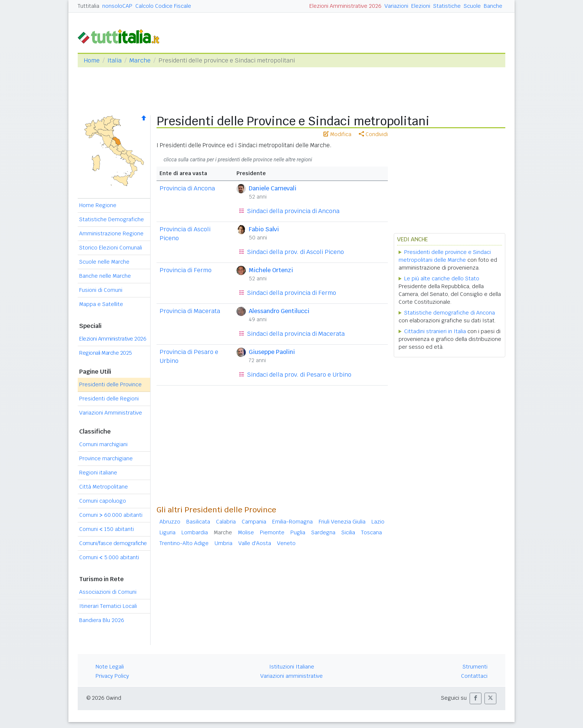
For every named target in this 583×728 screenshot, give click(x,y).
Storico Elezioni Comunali (111, 248)
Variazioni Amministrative (111, 413)
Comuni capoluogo (103, 501)
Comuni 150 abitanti (107, 529)
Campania (254, 522)
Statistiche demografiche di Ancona (450, 313)
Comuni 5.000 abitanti (109, 557)
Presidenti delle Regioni (109, 399)
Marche (140, 60)
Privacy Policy (112, 676)
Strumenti (475, 667)
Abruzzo (170, 522)
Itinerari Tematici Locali (108, 606)
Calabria (226, 522)
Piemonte (272, 532)
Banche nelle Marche (105, 276)
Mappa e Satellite (101, 304)
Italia (115, 60)
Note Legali (110, 667)
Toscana (371, 532)
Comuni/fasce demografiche (113, 543)
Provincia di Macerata (190, 311)
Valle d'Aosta (255, 543)
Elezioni (421, 6)
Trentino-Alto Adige (184, 543)
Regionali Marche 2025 (106, 353)
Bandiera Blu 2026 (102, 620)
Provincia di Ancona (187, 188)
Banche (493, 6)
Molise (246, 532)
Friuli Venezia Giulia (342, 522)
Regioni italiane (98, 473)
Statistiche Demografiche (112, 219)
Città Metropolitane (104, 487)
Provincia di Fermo (186, 270)
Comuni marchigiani (103, 444)
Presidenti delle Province (110, 384)
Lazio (378, 522)
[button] (476, 698)
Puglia (298, 532)
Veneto (286, 543)
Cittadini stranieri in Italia (435, 331)
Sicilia (348, 532)
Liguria (168, 532)
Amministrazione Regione (111, 233)
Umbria (223, 543)
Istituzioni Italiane (292, 667)
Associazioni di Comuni (108, 592)
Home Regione (98, 205)
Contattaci (474, 676)
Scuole (472, 6)
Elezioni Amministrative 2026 (345, 6)
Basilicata (198, 522)
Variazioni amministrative (291, 676)
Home (92, 60)
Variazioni (396, 6)
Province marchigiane (106, 458)
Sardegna (323, 532)
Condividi (373, 134)
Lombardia (195, 532)
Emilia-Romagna (292, 522)
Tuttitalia (88, 6)
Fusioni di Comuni (101, 290)
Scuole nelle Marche (104, 262)
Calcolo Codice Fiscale (163, 6)
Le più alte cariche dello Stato (442, 278)
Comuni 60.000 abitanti (111, 515)
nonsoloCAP (117, 6)
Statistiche (447, 6)
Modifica (337, 134)
